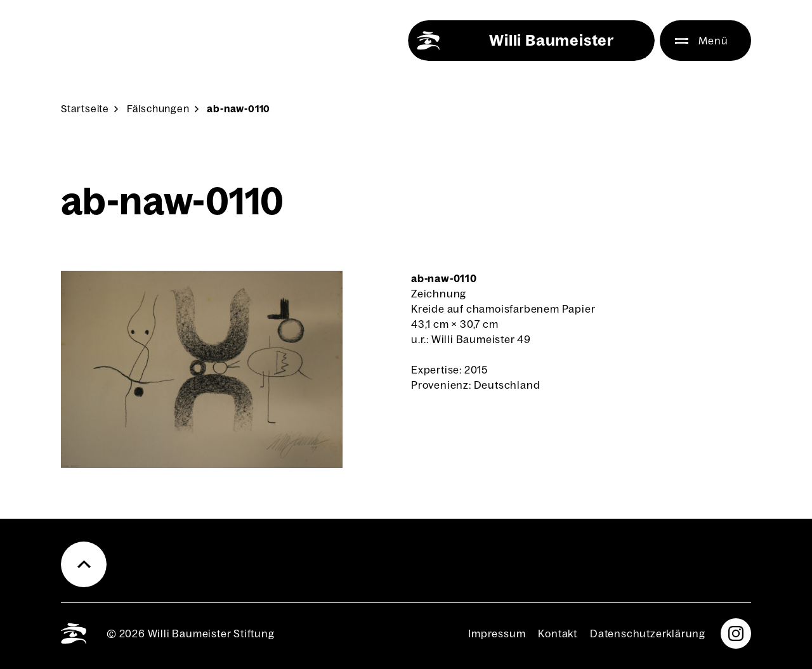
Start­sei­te (85, 109)
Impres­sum (497, 633)
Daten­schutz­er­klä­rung (648, 633)
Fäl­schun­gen (158, 109)
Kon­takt (558, 633)
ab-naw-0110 (239, 109)
